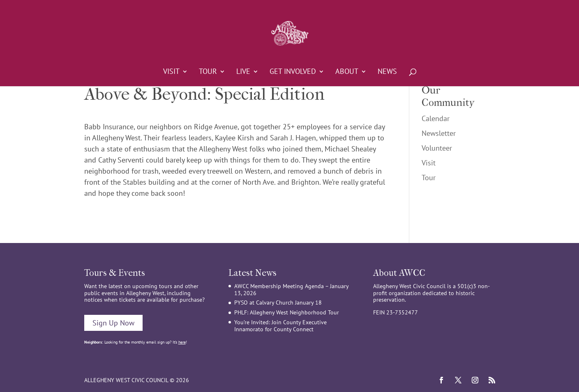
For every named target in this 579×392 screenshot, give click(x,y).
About (347, 72)
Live (243, 72)
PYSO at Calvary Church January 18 (278, 303)
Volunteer (437, 148)
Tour (208, 72)
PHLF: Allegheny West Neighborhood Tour (287, 312)
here (182, 342)
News (387, 72)
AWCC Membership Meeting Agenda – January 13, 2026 (291, 290)
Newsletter (439, 133)
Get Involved (293, 72)
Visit (171, 72)
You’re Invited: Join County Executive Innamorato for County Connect (280, 326)
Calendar (436, 118)
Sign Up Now (113, 323)
